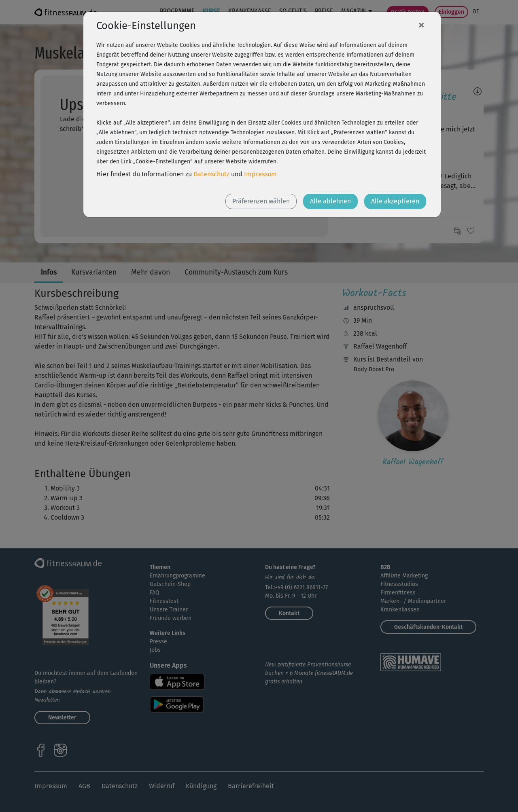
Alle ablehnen (330, 201)
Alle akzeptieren (395, 201)
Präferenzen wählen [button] (261, 201)
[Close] (421, 25)
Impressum (260, 174)
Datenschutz (211, 174)
